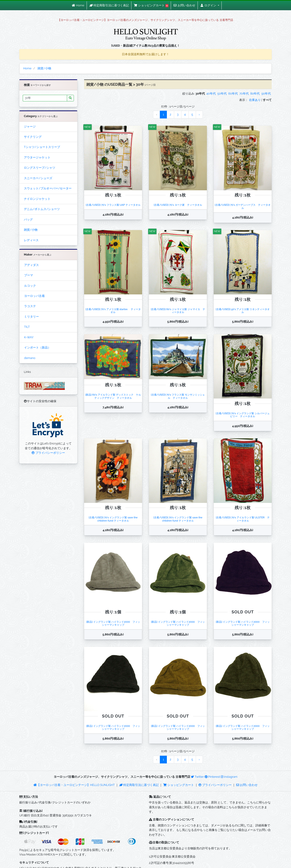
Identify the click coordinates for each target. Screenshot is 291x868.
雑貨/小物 (31, 230)
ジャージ (30, 127)
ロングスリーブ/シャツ (40, 168)
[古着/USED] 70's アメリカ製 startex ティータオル (113, 311)
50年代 (222, 94)
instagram (229, 777)
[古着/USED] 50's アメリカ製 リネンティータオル (243, 311)
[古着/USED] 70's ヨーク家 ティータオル (178, 205)
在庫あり (255, 100)
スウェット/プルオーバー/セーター (48, 188)
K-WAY (29, 337)
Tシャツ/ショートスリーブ (42, 147)
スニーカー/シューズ (38, 178)
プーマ (29, 275)
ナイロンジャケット (37, 199)
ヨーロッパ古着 (34, 296)
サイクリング (33, 137)
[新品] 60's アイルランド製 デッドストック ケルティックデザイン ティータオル (113, 396)
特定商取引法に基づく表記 (139, 785)
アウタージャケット (37, 157)
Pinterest (212, 777)
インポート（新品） (37, 347)
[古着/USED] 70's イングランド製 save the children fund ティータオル (113, 519)
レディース (31, 240)
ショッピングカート (179, 785)
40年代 (211, 94)
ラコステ (30, 306)
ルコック (30, 286)
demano (30, 358)
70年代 (244, 94)
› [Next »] (199, 114)
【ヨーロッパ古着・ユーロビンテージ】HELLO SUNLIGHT (74, 785)
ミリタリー (31, 317)
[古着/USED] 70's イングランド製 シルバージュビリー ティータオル (243, 415)
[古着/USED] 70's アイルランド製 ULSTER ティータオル (243, 519)
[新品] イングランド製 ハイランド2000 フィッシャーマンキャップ (113, 623)
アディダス (31, 265)
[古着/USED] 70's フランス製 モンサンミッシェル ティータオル (178, 396)
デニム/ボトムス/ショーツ (42, 209)
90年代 (266, 94)
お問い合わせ (247, 785)
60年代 (233, 94)
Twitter (197, 777)
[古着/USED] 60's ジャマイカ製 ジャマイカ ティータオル (178, 311)
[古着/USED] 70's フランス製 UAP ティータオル (113, 205)
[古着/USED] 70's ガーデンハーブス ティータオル (243, 206)
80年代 (255, 94)
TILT (27, 327)
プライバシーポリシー (48, 453)
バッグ (28, 220)
